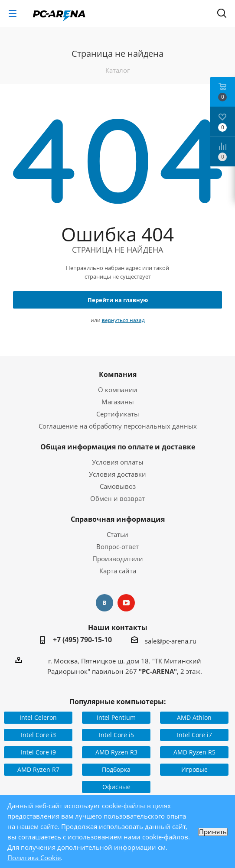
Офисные (116, 787)
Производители (118, 559)
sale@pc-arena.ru (171, 641)
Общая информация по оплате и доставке (118, 447)
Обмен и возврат (117, 498)
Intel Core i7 (194, 735)
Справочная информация (118, 519)
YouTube (126, 603)
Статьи (117, 534)
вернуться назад (123, 320)
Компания (118, 374)
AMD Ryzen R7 (38, 769)
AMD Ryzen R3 (116, 752)
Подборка (116, 769)
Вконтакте (104, 603)
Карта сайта (118, 571)
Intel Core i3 (38, 735)
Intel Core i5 (116, 735)
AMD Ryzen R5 (194, 752)
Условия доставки (117, 474)
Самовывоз (118, 486)
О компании (118, 390)
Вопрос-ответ (117, 546)
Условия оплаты (118, 462)
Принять (213, 832)
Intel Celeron (38, 717)
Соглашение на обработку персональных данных (118, 426)
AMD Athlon (194, 717)
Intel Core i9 (38, 752)
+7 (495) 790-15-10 (82, 640)
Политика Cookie (34, 858)
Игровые (194, 769)
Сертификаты (118, 414)
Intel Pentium (116, 717)
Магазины (118, 402)
